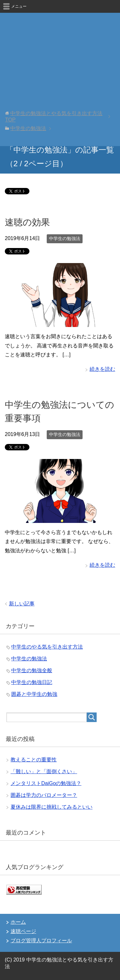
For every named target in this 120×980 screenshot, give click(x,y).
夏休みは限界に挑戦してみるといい (52, 807)
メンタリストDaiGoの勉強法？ (46, 783)
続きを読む (102, 369)
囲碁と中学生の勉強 (34, 694)
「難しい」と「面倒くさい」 (44, 771)
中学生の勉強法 (65, 238)
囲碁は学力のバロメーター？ (44, 795)
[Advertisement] (60, 83)
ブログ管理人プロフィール (41, 941)
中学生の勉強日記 (32, 682)
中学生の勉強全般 (32, 670)
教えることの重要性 (34, 760)
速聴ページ (23, 931)
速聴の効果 (27, 222)
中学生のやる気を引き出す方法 (47, 647)
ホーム (18, 922)
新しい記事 (22, 604)
